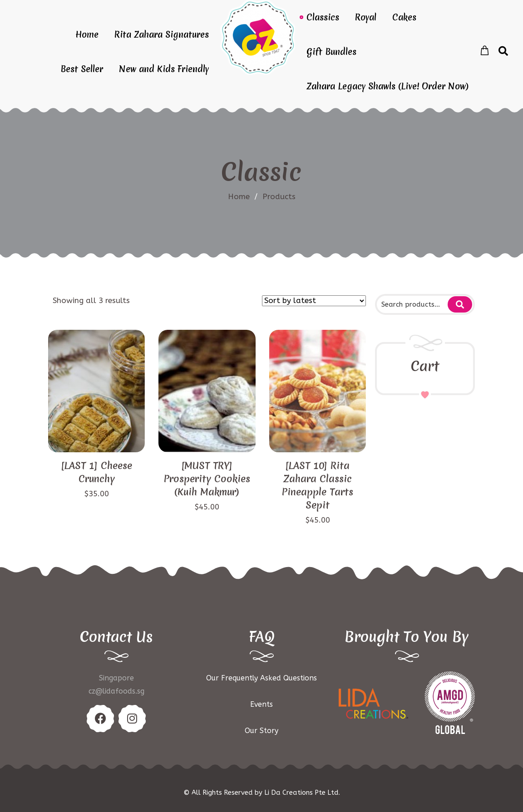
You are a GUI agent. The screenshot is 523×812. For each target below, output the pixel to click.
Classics (323, 17)
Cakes (404, 17)
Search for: (460, 304)
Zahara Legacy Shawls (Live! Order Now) (387, 86)
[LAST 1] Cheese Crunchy (96, 472)
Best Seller (82, 69)
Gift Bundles (331, 52)
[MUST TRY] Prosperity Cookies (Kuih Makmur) (207, 479)
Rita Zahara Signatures (162, 34)
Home (87, 34)
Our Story (261, 731)
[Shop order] (314, 301)
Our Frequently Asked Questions (261, 678)
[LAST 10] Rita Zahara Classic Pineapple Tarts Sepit (317, 485)
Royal (366, 17)
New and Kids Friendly (164, 69)
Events (261, 704)
